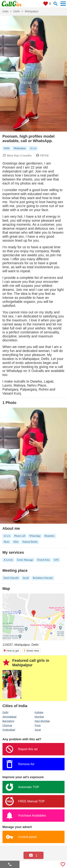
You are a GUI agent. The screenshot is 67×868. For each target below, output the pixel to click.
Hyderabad (9, 730)
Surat (38, 730)
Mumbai (39, 717)
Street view (31, 650)
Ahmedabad (9, 717)
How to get (11, 651)
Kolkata (39, 712)
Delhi (5, 712)
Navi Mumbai (42, 721)
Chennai (7, 725)
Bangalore (8, 721)
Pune (38, 725)
